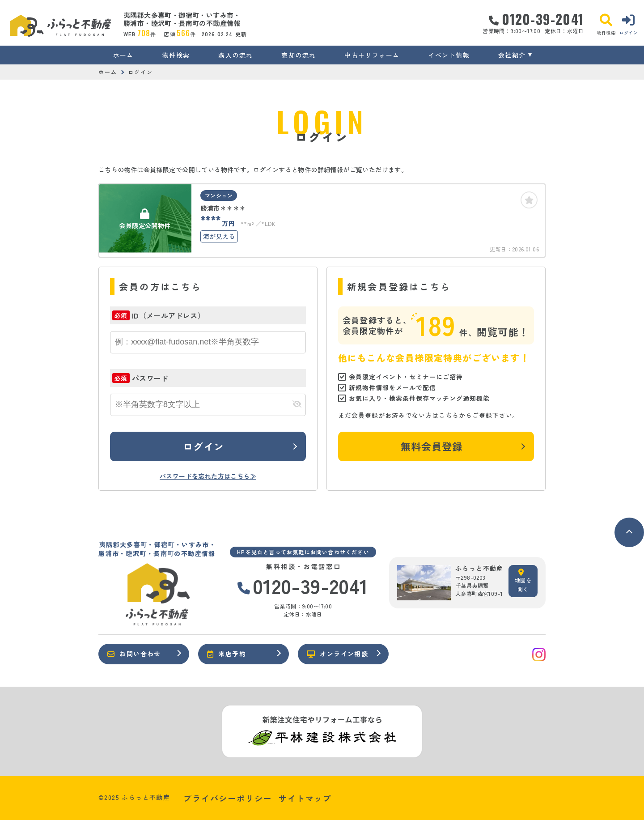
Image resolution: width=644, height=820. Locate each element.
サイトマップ (305, 798)
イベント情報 (449, 55)
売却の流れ (299, 55)
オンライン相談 (337, 654)
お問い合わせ (134, 654)
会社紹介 (512, 55)
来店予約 (227, 654)
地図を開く (523, 581)
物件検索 (176, 55)
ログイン (203, 446)
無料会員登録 (432, 446)
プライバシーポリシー (228, 798)
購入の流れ (235, 55)
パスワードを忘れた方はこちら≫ (208, 476)
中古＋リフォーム (372, 55)
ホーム (123, 55)
